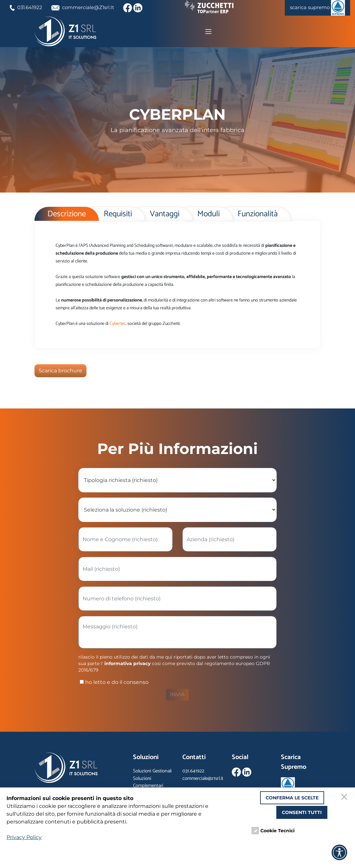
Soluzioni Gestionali (152, 772)
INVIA (177, 695)
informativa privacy (127, 664)
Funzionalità (258, 215)
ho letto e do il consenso (113, 683)
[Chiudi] (345, 798)
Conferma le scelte (292, 798)
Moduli (209, 215)
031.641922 (27, 7)
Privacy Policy (24, 837)
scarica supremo (316, 8)
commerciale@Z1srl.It (87, 7)
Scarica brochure (60, 372)
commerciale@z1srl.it (203, 779)
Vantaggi (165, 215)
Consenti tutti (302, 812)
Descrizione (67, 215)
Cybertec (118, 325)
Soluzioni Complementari (148, 783)
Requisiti (118, 215)
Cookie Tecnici (277, 831)
